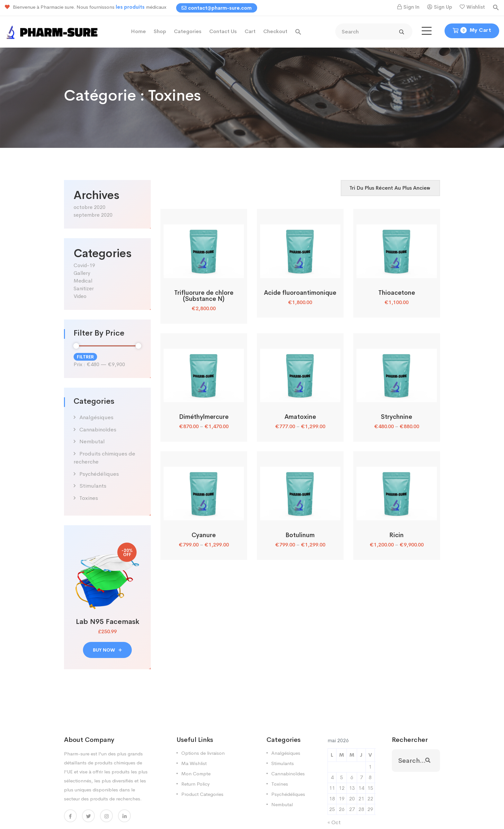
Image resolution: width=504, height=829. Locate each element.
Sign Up (443, 7)
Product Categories (202, 794)
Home (138, 31)
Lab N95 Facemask (108, 622)
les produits (131, 7)
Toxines (89, 498)
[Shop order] (390, 188)
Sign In (411, 7)
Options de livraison (203, 753)
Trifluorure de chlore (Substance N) (204, 296)
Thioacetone (397, 293)
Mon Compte (196, 774)
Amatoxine (300, 417)
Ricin (396, 535)
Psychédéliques (99, 474)
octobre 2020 (90, 207)
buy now (107, 650)
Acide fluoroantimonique (300, 293)
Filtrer (85, 357)
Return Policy (195, 784)
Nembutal (92, 442)
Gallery (82, 273)
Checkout (275, 31)
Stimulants (93, 486)
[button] (496, 7)
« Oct (334, 822)
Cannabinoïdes (98, 430)
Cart (250, 31)
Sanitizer (84, 288)
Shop (160, 31)
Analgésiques (96, 417)
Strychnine (396, 417)
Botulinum (300, 535)
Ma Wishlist (194, 763)
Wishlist (476, 7)
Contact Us (223, 31)
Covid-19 (84, 265)
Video (80, 296)
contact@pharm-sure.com (217, 8)
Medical (83, 281)
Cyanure (204, 535)
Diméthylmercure (204, 417)
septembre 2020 (93, 215)
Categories (188, 31)
